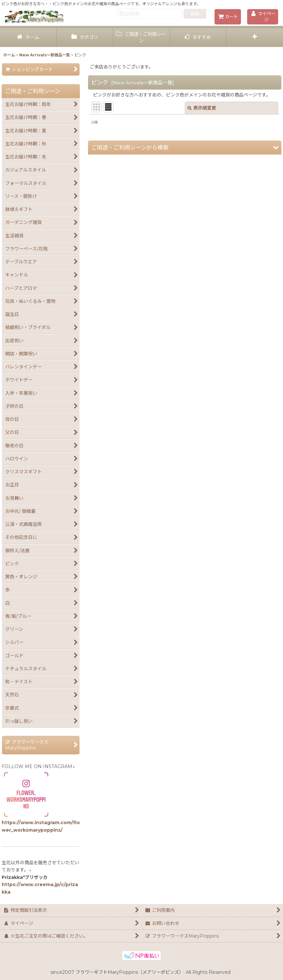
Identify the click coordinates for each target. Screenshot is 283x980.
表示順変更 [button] (202, 108)
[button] (255, 37)
